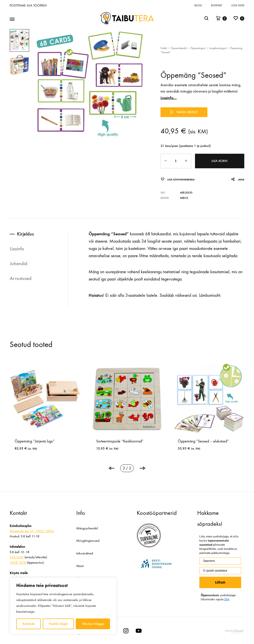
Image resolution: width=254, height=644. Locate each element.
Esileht (164, 48)
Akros (184, 198)
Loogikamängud (218, 48)
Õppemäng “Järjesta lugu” (35, 441)
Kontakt (217, 5)
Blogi (198, 5)
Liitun (220, 582)
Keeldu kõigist (58, 624)
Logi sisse (238, 5)
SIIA (227, 599)
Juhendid (19, 263)
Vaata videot (184, 112)
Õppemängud (198, 48)
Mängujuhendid (87, 528)
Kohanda (29, 624)
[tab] (39, 234)
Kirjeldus (25, 234)
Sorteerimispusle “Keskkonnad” (120, 441)
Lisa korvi (220, 161)
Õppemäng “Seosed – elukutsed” (203, 441)
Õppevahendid (179, 48)
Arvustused (21, 278)
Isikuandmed (85, 553)
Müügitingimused (88, 541)
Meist (80, 566)
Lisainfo (17, 249)
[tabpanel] (209, 409)
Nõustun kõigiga (93, 624)
